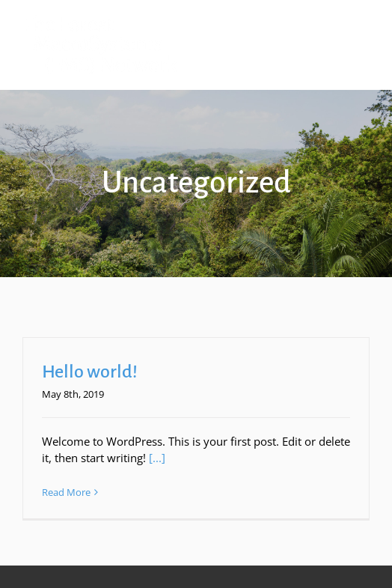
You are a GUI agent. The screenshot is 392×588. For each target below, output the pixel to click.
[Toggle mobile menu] (362, 23)
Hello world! (90, 372)
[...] (157, 458)
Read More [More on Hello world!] (66, 492)
